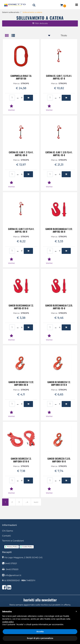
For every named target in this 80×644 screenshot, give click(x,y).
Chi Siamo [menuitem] (8, 531)
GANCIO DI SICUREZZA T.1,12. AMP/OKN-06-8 (21, 383)
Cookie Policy (27, 547)
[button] (76, 611)
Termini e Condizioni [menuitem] (13, 541)
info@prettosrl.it (13, 575)
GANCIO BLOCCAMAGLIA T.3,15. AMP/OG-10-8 (59, 307)
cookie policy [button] (8, 622)
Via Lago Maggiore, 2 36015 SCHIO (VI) (23, 557)
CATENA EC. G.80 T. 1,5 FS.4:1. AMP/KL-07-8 (59, 77)
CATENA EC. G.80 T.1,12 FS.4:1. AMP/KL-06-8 (21, 230)
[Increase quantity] (22, 98)
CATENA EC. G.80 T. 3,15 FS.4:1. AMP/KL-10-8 (59, 154)
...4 (27, 502)
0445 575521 (11, 563)
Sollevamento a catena (32, 12)
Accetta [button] (40, 632)
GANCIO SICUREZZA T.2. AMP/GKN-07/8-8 (21, 460)
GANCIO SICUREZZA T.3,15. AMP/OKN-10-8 (59, 460)
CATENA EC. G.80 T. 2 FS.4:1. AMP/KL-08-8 (21, 154)
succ (36, 502)
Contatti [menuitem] (6, 536)
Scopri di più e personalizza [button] (40, 638)
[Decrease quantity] (18, 98)
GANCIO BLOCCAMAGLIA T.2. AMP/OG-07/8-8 (21, 307)
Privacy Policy (12, 547)
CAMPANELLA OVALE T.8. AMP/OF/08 (21, 77)
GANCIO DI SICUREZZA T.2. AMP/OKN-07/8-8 (59, 383)
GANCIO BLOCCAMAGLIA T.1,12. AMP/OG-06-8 (59, 230)
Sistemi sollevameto (11, 12)
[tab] (8, 36)
